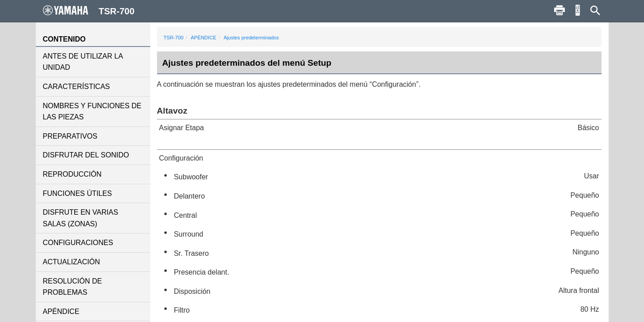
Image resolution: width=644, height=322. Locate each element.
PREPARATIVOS (70, 136)
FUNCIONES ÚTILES (78, 193)
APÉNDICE (61, 311)
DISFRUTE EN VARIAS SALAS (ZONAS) (81, 218)
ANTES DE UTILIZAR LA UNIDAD (83, 62)
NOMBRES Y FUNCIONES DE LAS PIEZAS (92, 112)
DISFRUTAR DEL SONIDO (86, 155)
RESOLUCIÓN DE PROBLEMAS (72, 287)
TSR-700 (174, 38)
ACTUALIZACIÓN (72, 262)
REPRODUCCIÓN (72, 174)
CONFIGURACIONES (78, 243)
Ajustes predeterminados (251, 38)
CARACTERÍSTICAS (76, 87)
